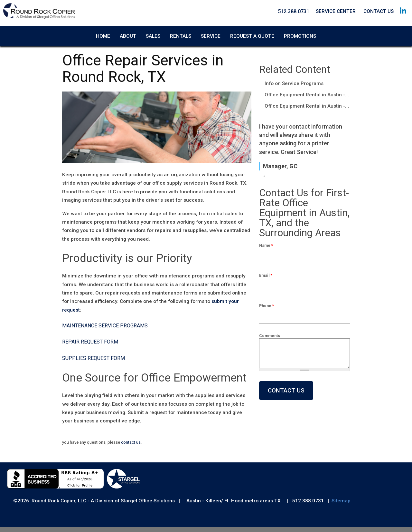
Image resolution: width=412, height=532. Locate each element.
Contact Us (379, 11)
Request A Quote (252, 34)
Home (103, 34)
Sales (153, 34)
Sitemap (341, 506)
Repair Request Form (90, 347)
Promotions (300, 34)
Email (266, 281)
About (128, 34)
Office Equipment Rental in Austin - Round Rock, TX (307, 100)
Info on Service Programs (294, 89)
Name (266, 251)
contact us (131, 447)
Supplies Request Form (94, 363)
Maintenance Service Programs (105, 330)
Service (211, 34)
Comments (270, 341)
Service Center (336, 11)
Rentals (181, 34)
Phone (267, 311)
